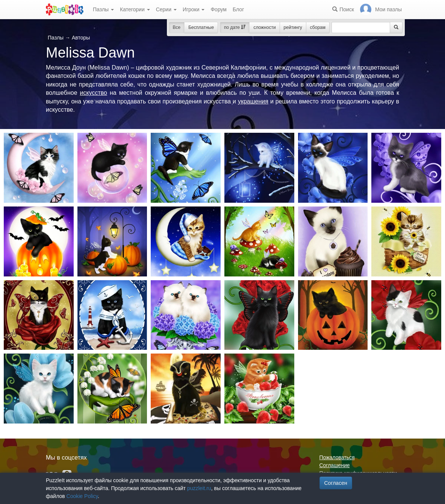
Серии (166, 9)
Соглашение (335, 465)
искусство (94, 93)
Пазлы (103, 9)
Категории (135, 9)
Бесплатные (201, 27)
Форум (219, 9)
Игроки (194, 9)
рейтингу (293, 27)
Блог (238, 9)
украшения (253, 101)
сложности (264, 27)
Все (177, 27)
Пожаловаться (337, 457)
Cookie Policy (82, 496)
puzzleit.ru (199, 488)
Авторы (81, 38)
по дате (235, 27)
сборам (318, 27)
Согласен (336, 483)
